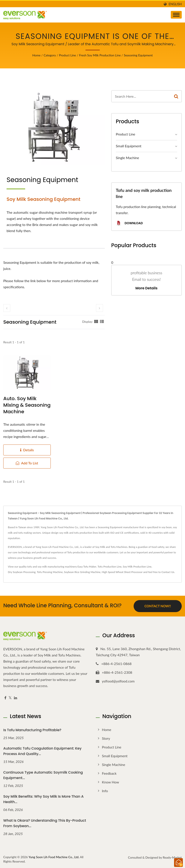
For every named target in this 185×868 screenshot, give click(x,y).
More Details (146, 288)
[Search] (141, 96)
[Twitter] (10, 698)
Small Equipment (129, 146)
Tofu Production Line (109, 567)
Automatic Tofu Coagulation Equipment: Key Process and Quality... (42, 751)
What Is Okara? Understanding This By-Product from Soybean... (45, 823)
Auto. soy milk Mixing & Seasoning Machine (27, 405)
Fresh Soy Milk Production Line (100, 55)
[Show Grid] (96, 321)
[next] (99, 308)
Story (106, 738)
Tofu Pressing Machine (50, 572)
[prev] (7, 308)
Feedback (109, 773)
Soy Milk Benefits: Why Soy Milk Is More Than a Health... (43, 799)
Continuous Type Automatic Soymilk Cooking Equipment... (43, 775)
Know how (110, 782)
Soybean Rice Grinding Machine (82, 572)
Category (50, 55)
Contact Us (168, 572)
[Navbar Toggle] (176, 15)
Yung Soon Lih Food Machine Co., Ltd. (54, 857)
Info (105, 791)
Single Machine (127, 158)
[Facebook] (5, 698)
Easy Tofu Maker (87, 567)
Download (129, 223)
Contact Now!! (158, 606)
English (175, 4)
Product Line (68, 55)
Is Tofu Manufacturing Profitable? (32, 730)
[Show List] (102, 321)
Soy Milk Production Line (137, 567)
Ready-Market (172, 857)
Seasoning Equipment (138, 55)
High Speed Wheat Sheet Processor (122, 572)
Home (36, 55)
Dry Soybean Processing (22, 572)
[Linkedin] (16, 698)
